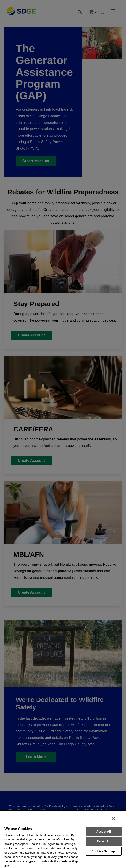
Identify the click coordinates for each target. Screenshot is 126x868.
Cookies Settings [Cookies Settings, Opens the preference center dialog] (104, 851)
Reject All (104, 841)
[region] (63, 839)
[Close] (113, 819)
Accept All (104, 832)
